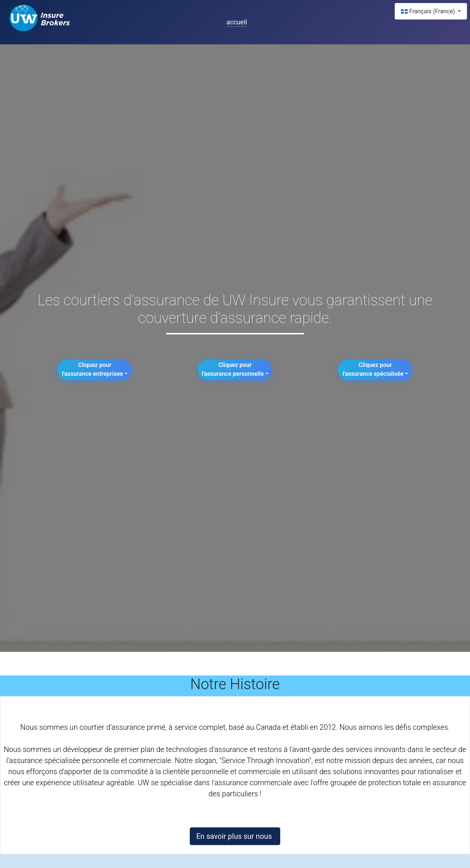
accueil (237, 22)
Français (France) (429, 11)
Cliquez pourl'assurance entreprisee (93, 369)
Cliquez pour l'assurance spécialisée (373, 369)
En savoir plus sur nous (235, 836)
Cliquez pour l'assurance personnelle (233, 369)
